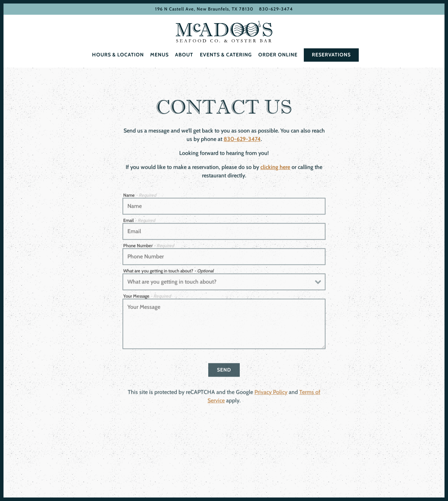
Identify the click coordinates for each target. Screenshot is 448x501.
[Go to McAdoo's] (204, 9)
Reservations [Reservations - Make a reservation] (331, 55)
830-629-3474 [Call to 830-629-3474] (276, 9)
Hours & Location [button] (118, 55)
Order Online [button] (278, 55)
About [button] (184, 55)
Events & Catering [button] (226, 55)
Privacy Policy (271, 394)
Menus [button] (159, 55)
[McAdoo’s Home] (224, 32)
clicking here (275, 168)
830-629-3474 (242, 140)
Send (224, 371)
